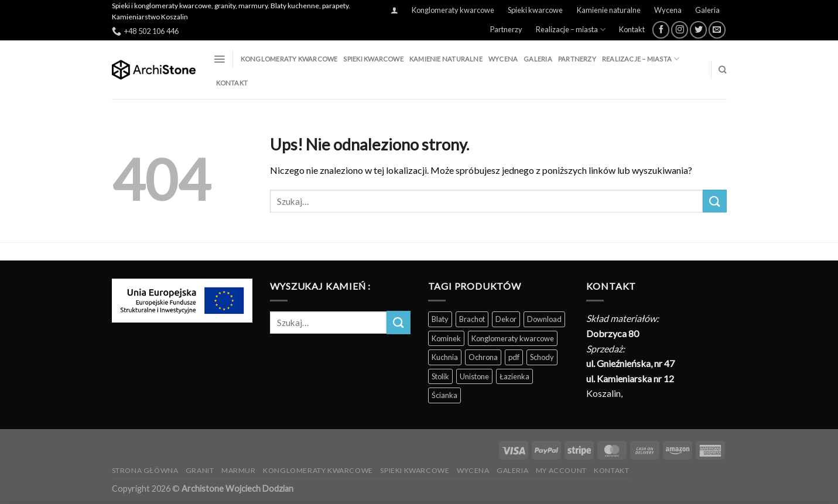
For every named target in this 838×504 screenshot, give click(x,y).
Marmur (239, 470)
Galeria (707, 10)
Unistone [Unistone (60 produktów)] (474, 376)
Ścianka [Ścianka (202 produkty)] (444, 395)
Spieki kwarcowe (535, 10)
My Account (561, 470)
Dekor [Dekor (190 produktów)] (506, 319)
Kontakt (632, 29)
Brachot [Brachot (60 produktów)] (472, 319)
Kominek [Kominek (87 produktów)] (446, 338)
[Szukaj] (722, 70)
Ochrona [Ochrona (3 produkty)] (483, 357)
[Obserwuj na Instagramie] (680, 30)
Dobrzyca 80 (613, 333)
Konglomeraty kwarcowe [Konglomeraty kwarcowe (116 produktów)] (513, 338)
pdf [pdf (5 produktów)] (514, 357)
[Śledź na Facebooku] (661, 30)
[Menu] (219, 59)
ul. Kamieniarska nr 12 (630, 378)
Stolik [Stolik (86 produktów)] (440, 376)
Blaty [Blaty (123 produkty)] (440, 319)
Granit (200, 470)
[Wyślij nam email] (717, 30)
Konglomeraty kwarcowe (453, 10)
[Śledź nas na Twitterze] (698, 30)
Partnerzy (506, 29)
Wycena (668, 10)
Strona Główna (145, 470)
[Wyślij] (714, 201)
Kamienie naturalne (609, 10)
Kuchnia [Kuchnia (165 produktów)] (445, 357)
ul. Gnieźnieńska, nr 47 (630, 363)
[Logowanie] (394, 10)
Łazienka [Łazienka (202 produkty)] (514, 376)
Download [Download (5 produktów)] (544, 319)
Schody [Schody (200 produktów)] (542, 357)
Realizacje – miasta (571, 30)
